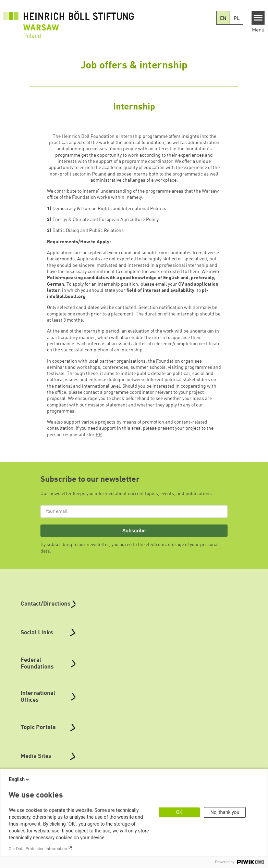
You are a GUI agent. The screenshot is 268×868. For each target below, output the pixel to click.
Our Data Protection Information (38, 849)
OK (179, 812)
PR (99, 435)
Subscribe (134, 531)
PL (237, 18)
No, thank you (225, 812)
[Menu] (258, 18)
